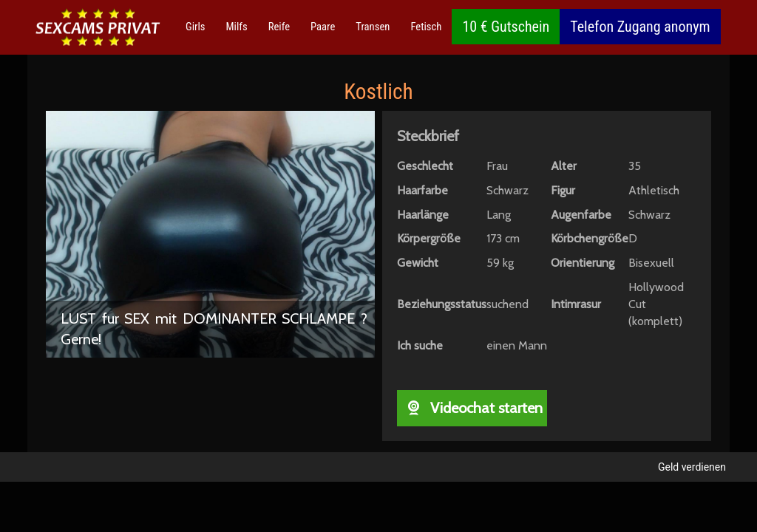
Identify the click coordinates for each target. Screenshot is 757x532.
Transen (373, 27)
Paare (323, 27)
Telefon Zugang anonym (640, 27)
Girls (196, 27)
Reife (279, 27)
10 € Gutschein (506, 27)
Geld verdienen (692, 467)
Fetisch (426, 27)
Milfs (237, 27)
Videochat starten (472, 408)
